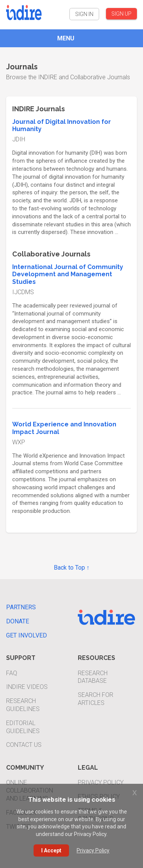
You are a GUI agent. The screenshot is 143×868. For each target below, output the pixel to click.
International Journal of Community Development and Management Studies (68, 274)
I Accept (51, 850)
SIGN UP (121, 14)
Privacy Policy (101, 782)
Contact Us (24, 745)
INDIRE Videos (27, 687)
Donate (18, 621)
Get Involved (27, 635)
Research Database (93, 677)
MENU (66, 38)
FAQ (12, 673)
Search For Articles (96, 699)
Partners (21, 607)
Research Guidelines (23, 705)
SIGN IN (84, 14)
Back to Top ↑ (72, 568)
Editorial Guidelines (23, 727)
